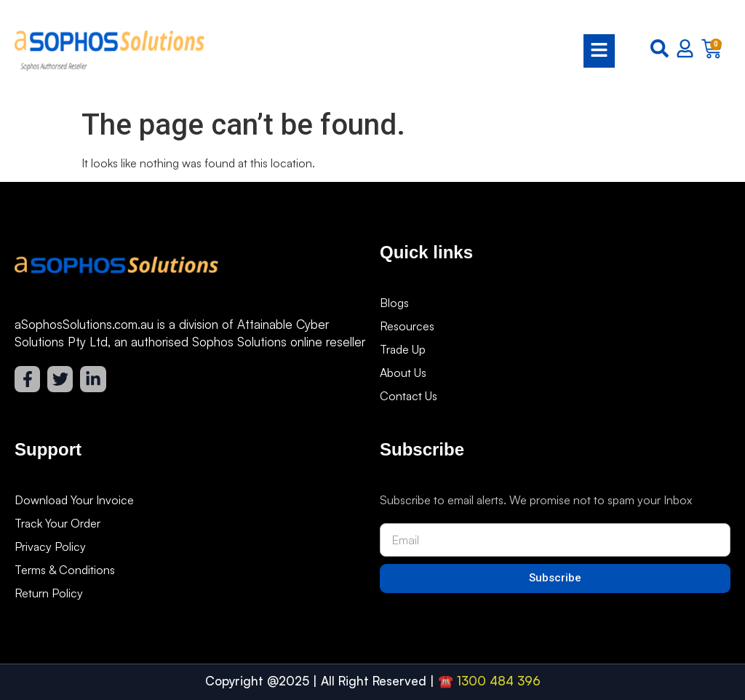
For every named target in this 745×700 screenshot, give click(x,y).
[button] (417, 51)
